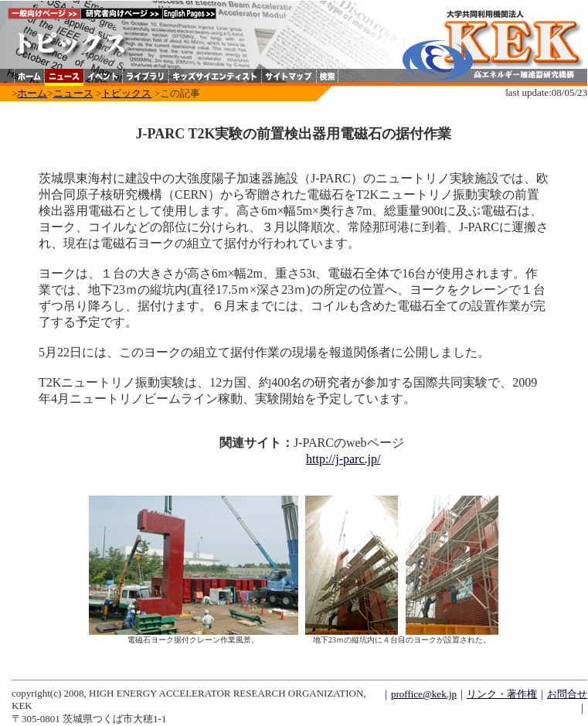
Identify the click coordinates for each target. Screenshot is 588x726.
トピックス (126, 93)
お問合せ (567, 694)
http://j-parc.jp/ (343, 459)
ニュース (73, 93)
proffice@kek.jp (424, 694)
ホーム (32, 93)
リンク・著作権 (502, 694)
